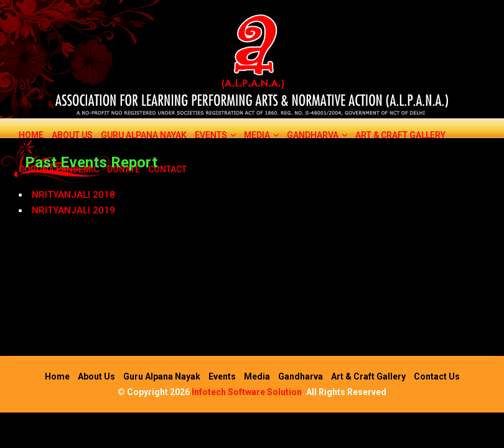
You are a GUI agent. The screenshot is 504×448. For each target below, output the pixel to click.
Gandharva (317, 135)
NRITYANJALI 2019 (73, 210)
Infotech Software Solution (247, 392)
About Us (72, 135)
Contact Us (437, 376)
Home (31, 135)
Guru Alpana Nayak (144, 135)
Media (261, 135)
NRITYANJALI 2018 (73, 195)
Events (215, 135)
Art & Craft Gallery (400, 135)
